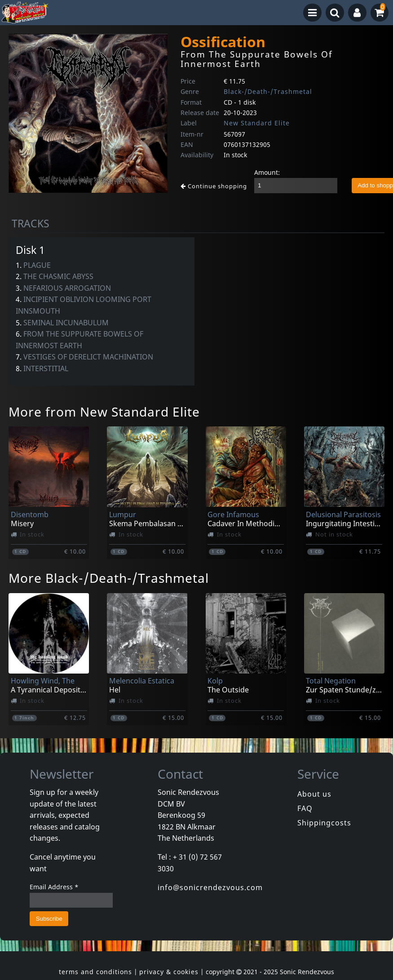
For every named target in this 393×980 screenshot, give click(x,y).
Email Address (54, 887)
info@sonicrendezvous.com (210, 887)
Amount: (267, 172)
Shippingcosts (324, 823)
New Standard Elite (257, 123)
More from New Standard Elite (104, 412)
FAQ (305, 808)
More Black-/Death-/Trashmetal (109, 578)
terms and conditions (95, 972)
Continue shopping (214, 186)
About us (314, 794)
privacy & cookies (169, 972)
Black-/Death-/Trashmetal (268, 91)
